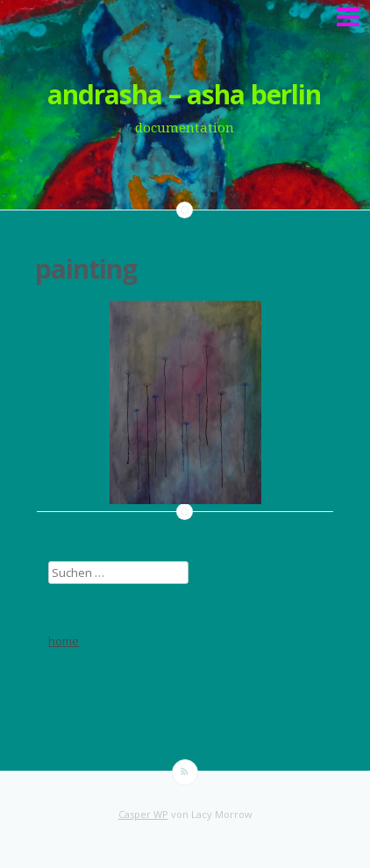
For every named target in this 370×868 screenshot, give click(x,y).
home (64, 641)
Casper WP (143, 814)
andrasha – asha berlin (184, 94)
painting (86, 269)
